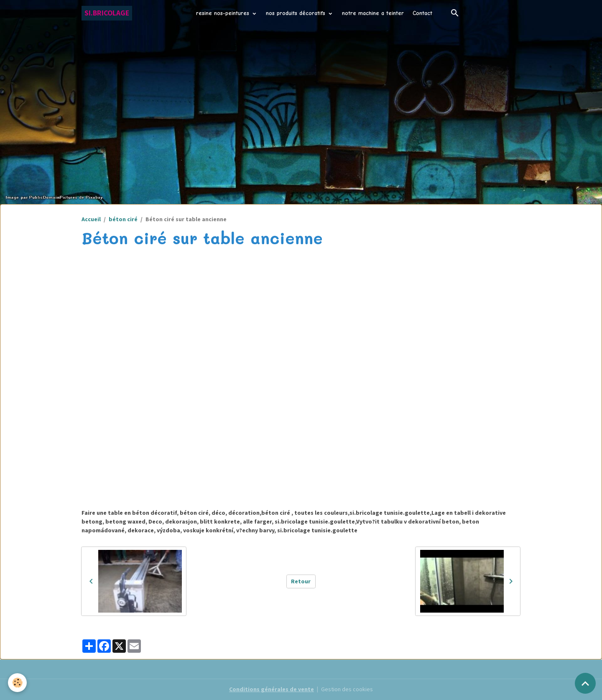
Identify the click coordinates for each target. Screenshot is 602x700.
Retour (301, 581)
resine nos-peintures (224, 13)
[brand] (107, 13)
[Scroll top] (585, 683)
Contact (422, 13)
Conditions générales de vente (272, 689)
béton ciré (123, 219)
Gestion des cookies (347, 689)
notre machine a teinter (373, 13)
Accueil (91, 219)
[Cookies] (18, 683)
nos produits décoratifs (297, 13)
